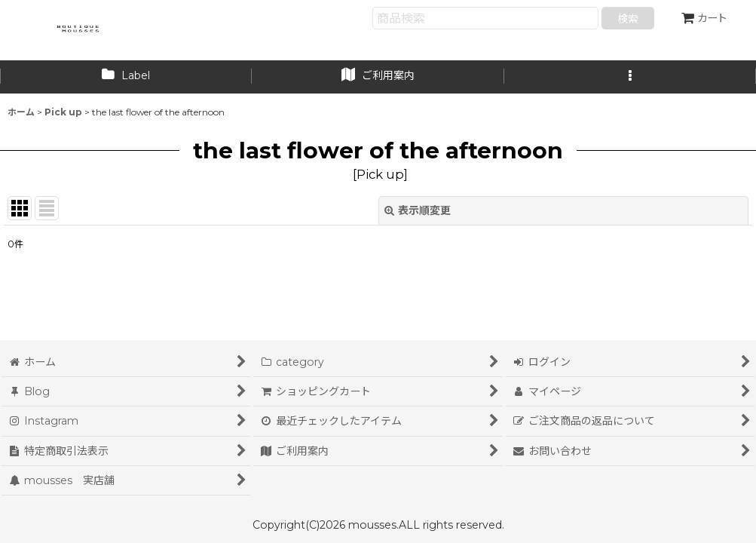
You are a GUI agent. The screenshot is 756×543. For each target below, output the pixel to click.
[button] (630, 77)
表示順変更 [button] (418, 210)
